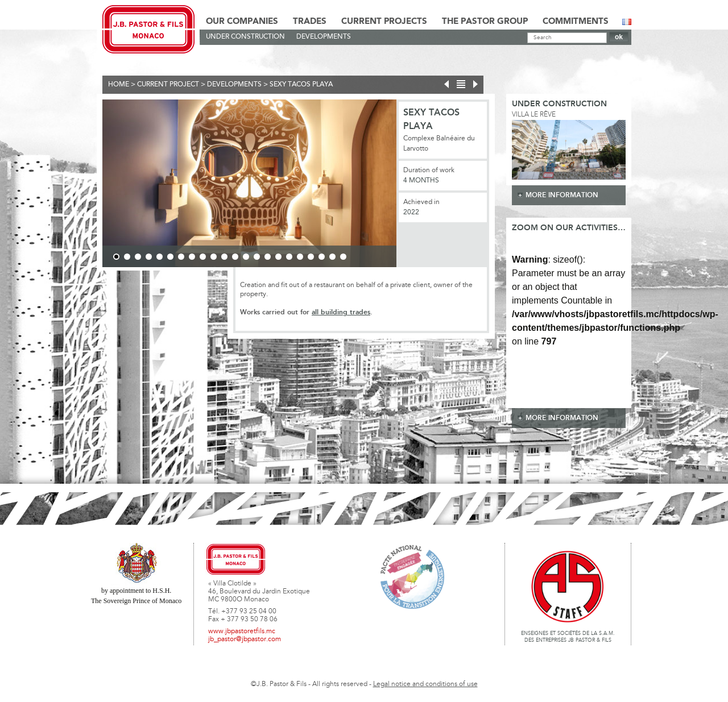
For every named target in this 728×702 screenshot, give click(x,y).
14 (257, 257)
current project (168, 85)
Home (119, 85)
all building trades (341, 312)
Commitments (576, 22)
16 (278, 257)
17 (289, 257)
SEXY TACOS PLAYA (301, 85)
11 (224, 257)
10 (214, 257)
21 (332, 257)
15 (268, 257)
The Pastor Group (485, 22)
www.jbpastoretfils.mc (242, 632)
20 (322, 257)
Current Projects (384, 22)
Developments (324, 37)
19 (311, 257)
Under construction (245, 37)
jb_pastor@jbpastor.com (245, 639)
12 (235, 257)
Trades (310, 22)
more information (562, 195)
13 (246, 257)
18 (300, 257)
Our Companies (242, 22)
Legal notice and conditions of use (425, 684)
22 (343, 257)
